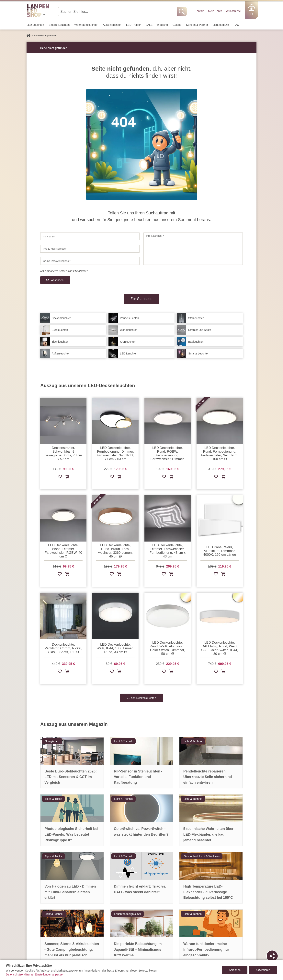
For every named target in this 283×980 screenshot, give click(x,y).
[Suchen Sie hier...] (118, 11)
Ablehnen (235, 970)
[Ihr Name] (90, 236)
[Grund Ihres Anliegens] (90, 261)
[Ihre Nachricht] (193, 249)
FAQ (236, 25)
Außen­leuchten (112, 25)
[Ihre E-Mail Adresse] (90, 249)
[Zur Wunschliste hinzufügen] (60, 477)
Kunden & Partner (197, 25)
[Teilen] (272, 956)
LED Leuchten (35, 25)
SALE (149, 25)
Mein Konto (215, 11)
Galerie (177, 25)
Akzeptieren (263, 970)
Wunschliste (233, 11)
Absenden (57, 280)
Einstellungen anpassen (50, 974)
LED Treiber (134, 25)
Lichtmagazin (221, 25)
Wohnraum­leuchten (86, 25)
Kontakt (199, 11)
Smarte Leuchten (59, 25)
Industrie (163, 25)
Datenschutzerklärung (19, 974)
